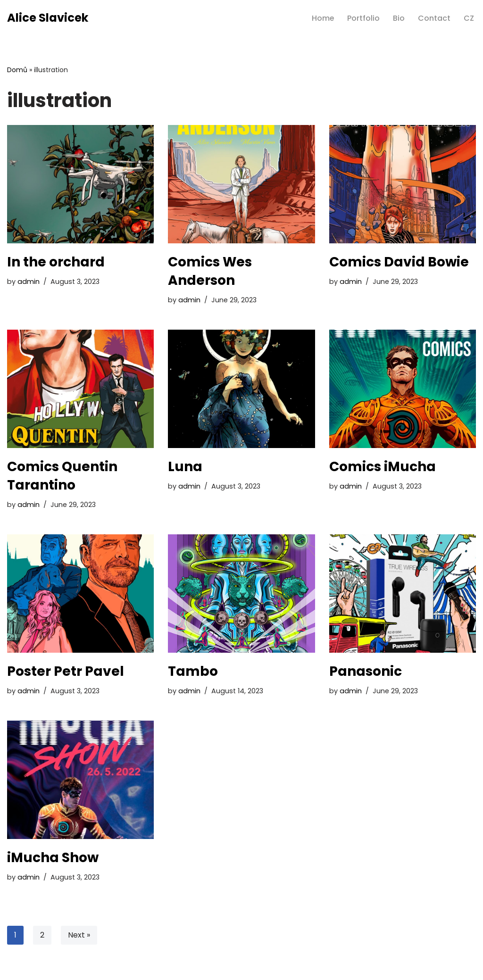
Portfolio (363, 18)
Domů (17, 70)
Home (323, 18)
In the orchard (56, 262)
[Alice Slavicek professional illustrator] (48, 18)
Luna (185, 467)
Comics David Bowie (399, 262)
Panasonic (366, 671)
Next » (79, 935)
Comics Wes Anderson (210, 271)
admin (29, 282)
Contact (434, 18)
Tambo (193, 671)
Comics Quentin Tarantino (62, 476)
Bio (399, 18)
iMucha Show (53, 858)
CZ (469, 18)
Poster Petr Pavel (66, 671)
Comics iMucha (383, 467)
